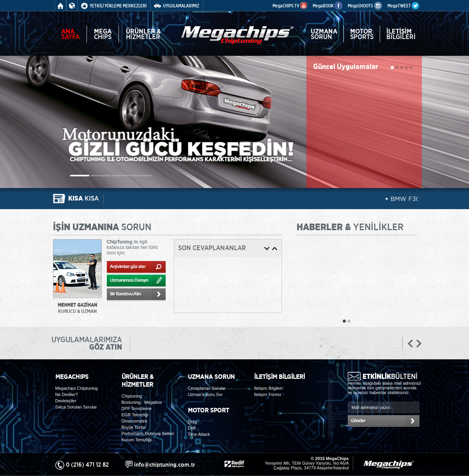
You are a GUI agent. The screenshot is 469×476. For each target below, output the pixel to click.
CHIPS (103, 34)
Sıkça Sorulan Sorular (76, 407)
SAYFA (70, 34)
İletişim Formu (268, 394)
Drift (192, 428)
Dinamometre (135, 421)
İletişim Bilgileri (268, 388)
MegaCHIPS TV (290, 6)
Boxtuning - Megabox (142, 402)
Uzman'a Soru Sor (205, 394)
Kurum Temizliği (137, 440)
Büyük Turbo (134, 427)
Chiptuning (132, 396)
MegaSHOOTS (365, 6)
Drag (193, 422)
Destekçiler (66, 401)
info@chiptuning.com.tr (165, 464)
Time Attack (199, 434)
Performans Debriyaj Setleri (148, 433)
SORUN (324, 34)
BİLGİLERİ (401, 34)
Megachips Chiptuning (77, 388)
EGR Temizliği (135, 415)
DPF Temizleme (137, 409)
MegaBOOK (327, 6)
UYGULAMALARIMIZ (177, 6)
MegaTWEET (403, 6)
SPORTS (362, 34)
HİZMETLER (143, 34)
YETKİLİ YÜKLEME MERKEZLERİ (114, 6)
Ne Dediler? (67, 394)
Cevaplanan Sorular (207, 388)
